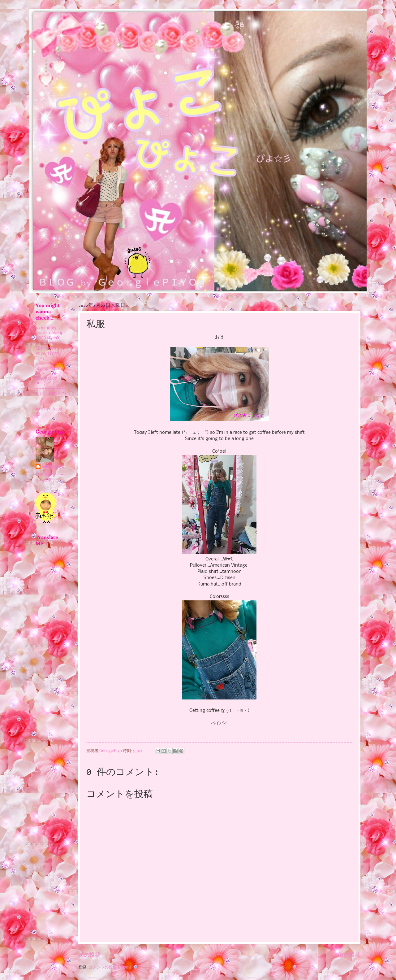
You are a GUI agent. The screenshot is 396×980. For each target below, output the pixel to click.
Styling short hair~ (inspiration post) (47, 376)
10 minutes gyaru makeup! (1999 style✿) (50, 333)
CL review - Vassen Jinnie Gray (48, 353)
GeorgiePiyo (53, 467)
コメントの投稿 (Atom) (110, 967)
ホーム (219, 955)
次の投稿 (89, 955)
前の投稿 (349, 955)
